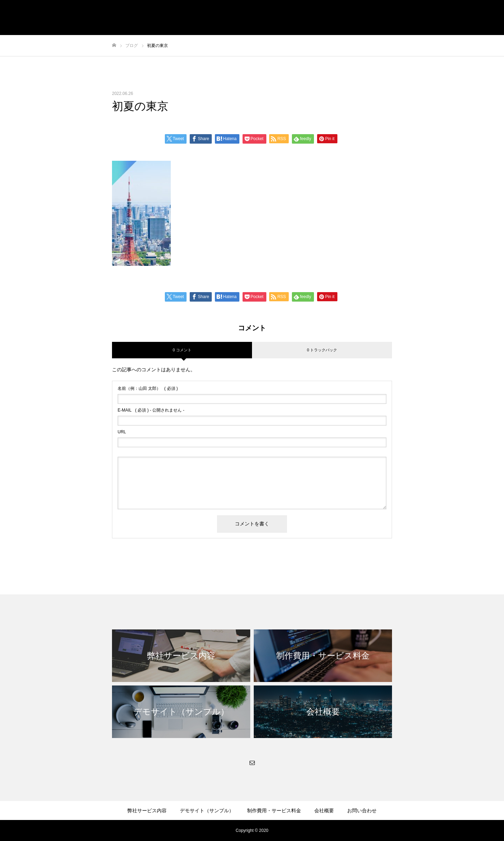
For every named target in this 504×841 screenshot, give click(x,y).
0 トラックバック (322, 350)
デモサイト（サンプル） (207, 811)
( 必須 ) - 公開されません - (151, 410)
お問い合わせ (362, 811)
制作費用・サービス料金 (274, 811)
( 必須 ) (148, 388)
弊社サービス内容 (147, 811)
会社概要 (324, 811)
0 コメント (182, 350)
